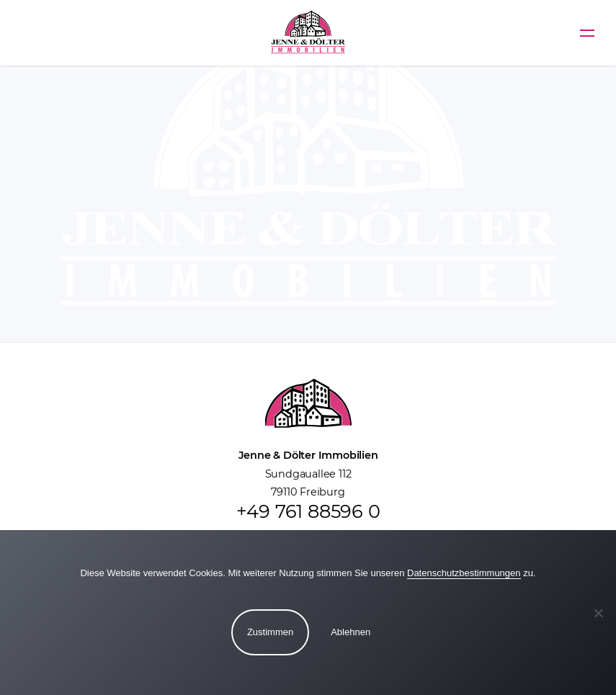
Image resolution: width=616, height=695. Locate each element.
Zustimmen (270, 632)
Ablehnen (351, 632)
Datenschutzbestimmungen (464, 573)
